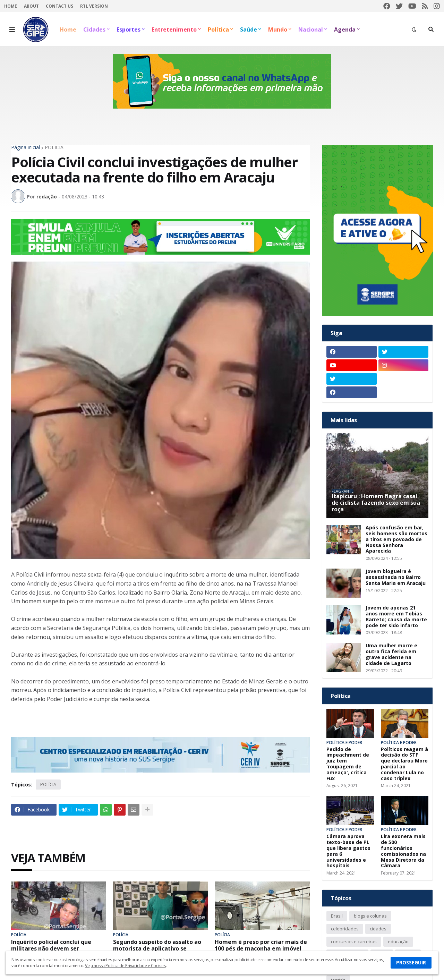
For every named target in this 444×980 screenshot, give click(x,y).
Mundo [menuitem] (278, 29)
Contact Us (59, 6)
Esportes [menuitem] (129, 29)
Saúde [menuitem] (249, 29)
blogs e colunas (370, 916)
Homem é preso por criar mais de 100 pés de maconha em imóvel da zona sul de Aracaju (261, 949)
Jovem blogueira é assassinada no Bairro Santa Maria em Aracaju (396, 577)
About (31, 6)
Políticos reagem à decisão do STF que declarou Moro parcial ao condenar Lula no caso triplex (404, 764)
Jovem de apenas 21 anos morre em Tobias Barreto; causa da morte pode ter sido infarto (396, 617)
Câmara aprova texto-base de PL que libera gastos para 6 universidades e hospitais (348, 851)
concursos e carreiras (354, 941)
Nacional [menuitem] (311, 29)
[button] (12, 29)
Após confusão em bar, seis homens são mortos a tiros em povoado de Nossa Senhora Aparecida (396, 539)
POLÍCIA (54, 147)
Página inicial (25, 147)
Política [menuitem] (218, 29)
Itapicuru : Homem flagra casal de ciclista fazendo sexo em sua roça (376, 503)
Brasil (337, 916)
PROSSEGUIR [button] (411, 962)
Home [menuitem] (68, 29)
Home (11, 6)
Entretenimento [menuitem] (174, 29)
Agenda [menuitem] (345, 29)
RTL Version (94, 6)
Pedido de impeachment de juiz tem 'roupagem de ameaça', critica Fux (348, 764)
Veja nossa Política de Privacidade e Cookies (125, 966)
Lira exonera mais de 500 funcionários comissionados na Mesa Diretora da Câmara (403, 851)
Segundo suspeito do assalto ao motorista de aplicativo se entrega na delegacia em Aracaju (160, 949)
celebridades (345, 929)
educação (398, 941)
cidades (378, 929)
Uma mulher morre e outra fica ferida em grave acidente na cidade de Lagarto (391, 654)
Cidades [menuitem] (94, 29)
